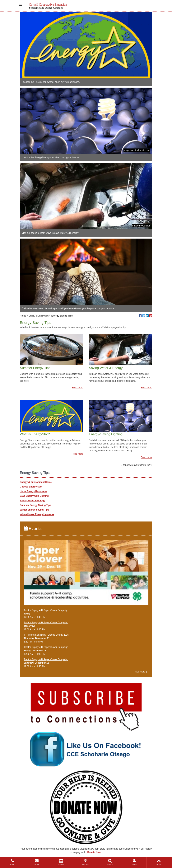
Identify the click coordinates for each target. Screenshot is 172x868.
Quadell (146, 226)
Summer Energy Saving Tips (36, 505)
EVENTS (61, 862)
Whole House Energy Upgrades (37, 514)
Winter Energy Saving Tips (35, 510)
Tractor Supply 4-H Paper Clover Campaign (46, 610)
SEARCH (110, 862)
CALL (12, 862)
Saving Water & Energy (33, 501)
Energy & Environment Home (36, 482)
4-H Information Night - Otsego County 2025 (46, 635)
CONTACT (37, 862)
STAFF (134, 862)
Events (33, 529)
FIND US (85, 862)
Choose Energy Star (31, 487)
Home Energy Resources (34, 491)
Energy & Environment (39, 316)
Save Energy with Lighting (34, 496)
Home (23, 316)
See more (140, 672)
